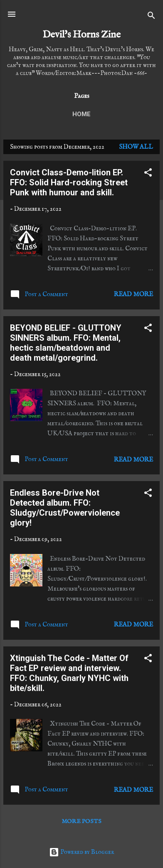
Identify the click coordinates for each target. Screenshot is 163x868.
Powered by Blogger (81, 852)
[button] (148, 174)
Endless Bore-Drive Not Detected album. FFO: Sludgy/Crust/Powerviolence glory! (65, 508)
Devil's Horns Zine (81, 35)
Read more (133, 294)
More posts (82, 821)
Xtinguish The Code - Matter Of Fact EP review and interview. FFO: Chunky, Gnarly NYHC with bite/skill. (69, 673)
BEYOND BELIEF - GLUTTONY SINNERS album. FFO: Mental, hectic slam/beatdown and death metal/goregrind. (66, 343)
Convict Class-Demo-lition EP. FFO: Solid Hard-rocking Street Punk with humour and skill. (69, 182)
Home (81, 114)
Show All (136, 147)
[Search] (151, 17)
